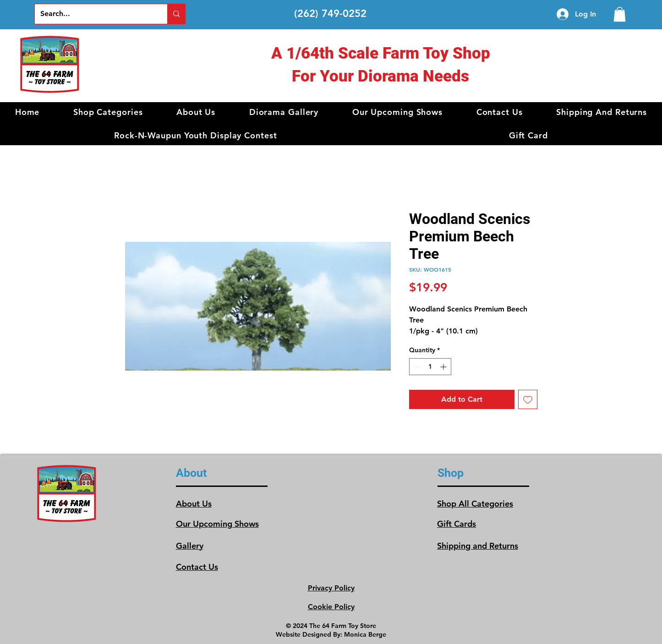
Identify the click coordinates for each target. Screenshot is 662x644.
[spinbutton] (430, 367)
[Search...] (94, 14)
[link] (620, 14)
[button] (108, 112)
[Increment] (444, 367)
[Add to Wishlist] (528, 399)
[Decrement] (416, 367)
